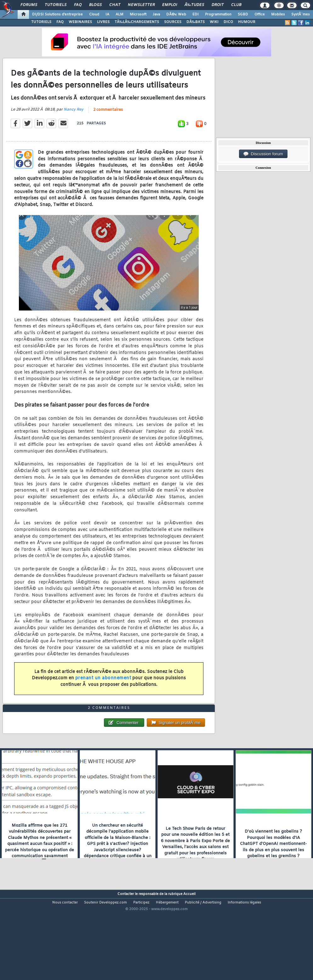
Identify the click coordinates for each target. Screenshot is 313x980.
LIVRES (103, 22)
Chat (115, 5)
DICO (228, 22)
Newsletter (141, 5)
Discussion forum (263, 154)
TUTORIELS (41, 22)
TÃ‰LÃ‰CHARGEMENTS (137, 22)
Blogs (95, 5)
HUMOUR (247, 22)
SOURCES (173, 22)
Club (236, 5)
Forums (29, 5)
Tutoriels (56, 5)
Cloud (94, 14)
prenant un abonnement (103, 691)
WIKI (214, 22)
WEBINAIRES (80, 22)
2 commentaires (108, 122)
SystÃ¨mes (301, 14)
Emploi (170, 5)
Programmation (218, 14)
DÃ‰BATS (196, 22)
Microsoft (138, 14)
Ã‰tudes (194, 5)
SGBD (243, 14)
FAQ (78, 5)
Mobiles (278, 14)
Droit (218, 5)
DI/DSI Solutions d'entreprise (57, 14)
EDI (196, 14)
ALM (120, 14)
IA (107, 14)
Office (260, 14)
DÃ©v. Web (176, 14)
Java (156, 14)
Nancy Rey (74, 122)
